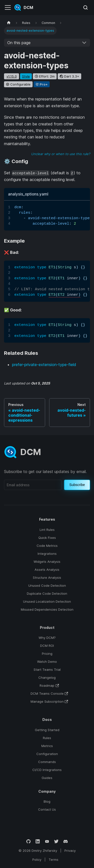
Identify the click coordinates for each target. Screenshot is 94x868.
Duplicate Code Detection (47, 593)
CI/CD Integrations (47, 770)
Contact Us (47, 809)
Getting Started (47, 730)
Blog (47, 801)
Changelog (47, 677)
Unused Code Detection (47, 585)
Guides (47, 778)
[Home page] (9, 23)
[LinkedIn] (38, 841)
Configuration (47, 754)
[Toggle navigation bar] (8, 7)
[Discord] (66, 841)
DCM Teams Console (49, 693)
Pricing (47, 654)
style (26, 76)
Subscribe (77, 485)
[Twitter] (56, 841)
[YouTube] (47, 841)
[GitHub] (28, 841)
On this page (19, 43)
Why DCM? (47, 638)
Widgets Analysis (47, 562)
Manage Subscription (49, 701)
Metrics (47, 746)
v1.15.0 (12, 76)
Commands (47, 762)
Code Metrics (47, 546)
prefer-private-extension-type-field (44, 365)
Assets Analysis (47, 570)
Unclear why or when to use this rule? (61, 154)
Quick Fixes (47, 538)
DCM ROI (47, 646)
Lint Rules (47, 530)
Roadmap (49, 685)
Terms (54, 860)
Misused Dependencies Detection (47, 609)
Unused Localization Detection (47, 601)
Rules (47, 738)
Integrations (47, 554)
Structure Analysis (47, 578)
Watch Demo (47, 662)
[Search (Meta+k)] (85, 7)
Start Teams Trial (47, 670)
